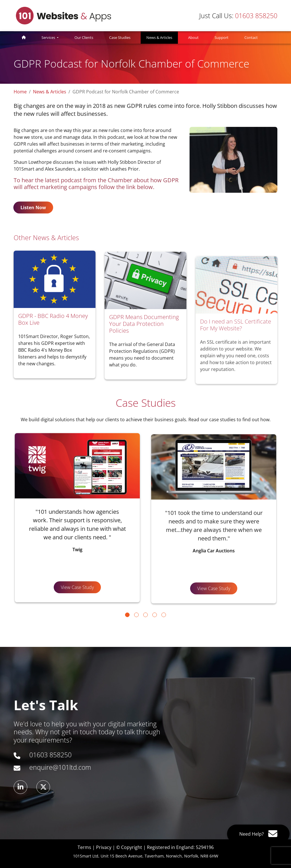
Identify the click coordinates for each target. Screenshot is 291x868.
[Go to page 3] (145, 615)
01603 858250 (238, 16)
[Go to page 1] (127, 615)
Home (20, 92)
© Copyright (129, 847)
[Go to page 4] (155, 615)
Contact (251, 37)
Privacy (104, 847)
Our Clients (84, 37)
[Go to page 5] (164, 615)
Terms (84, 847)
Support (222, 37)
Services (49, 37)
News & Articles (162, 37)
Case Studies (120, 37)
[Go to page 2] (136, 615)
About (193, 37)
